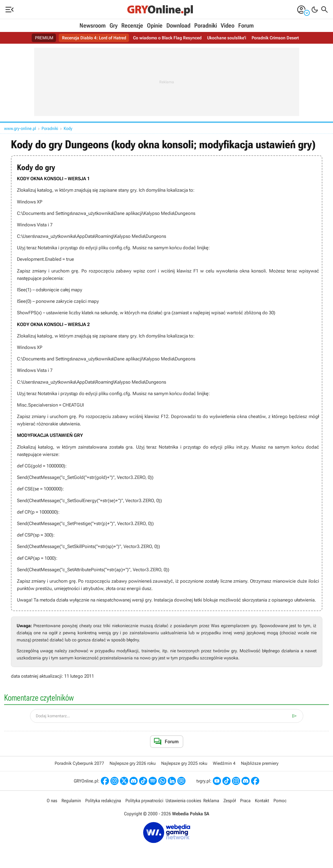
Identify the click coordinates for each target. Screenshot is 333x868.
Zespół (230, 801)
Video (228, 26)
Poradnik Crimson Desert (275, 38)
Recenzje (132, 26)
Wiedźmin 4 (224, 763)
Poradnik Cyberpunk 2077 (79, 763)
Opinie (155, 26)
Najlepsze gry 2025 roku (184, 763)
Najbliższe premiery (260, 763)
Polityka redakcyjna (103, 801)
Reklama (211, 801)
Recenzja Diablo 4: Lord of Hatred (94, 38)
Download (178, 26)
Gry (114, 26)
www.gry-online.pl (20, 128)
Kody (68, 128)
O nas (52, 801)
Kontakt (262, 801)
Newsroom (93, 26)
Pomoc (280, 801)
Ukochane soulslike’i (227, 38)
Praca (245, 801)
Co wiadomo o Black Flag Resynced (167, 38)
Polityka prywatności (144, 801)
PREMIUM (44, 38)
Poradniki (206, 26)
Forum (246, 26)
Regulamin (71, 801)
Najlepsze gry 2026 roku (133, 763)
